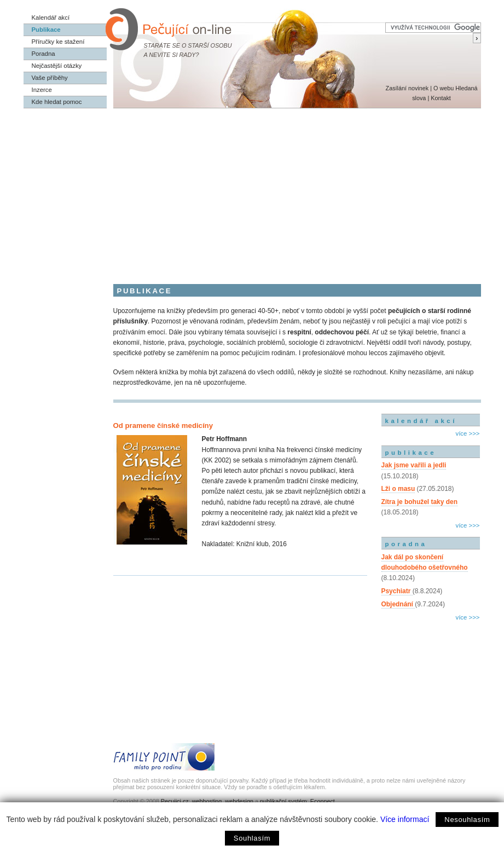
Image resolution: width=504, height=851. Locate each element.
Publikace (46, 30)
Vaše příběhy (50, 78)
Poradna (44, 54)
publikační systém (283, 801)
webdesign (239, 801)
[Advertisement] (252, 190)
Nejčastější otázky (57, 66)
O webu (444, 88)
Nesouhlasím (467, 820)
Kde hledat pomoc (57, 102)
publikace (411, 453)
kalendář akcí (421, 421)
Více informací (405, 819)
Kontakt (441, 98)
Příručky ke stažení (58, 42)
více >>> (467, 433)
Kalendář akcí (51, 18)
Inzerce (42, 90)
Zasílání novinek (407, 88)
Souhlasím (252, 838)
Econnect (323, 801)
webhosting (207, 801)
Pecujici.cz (175, 801)
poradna (406, 544)
